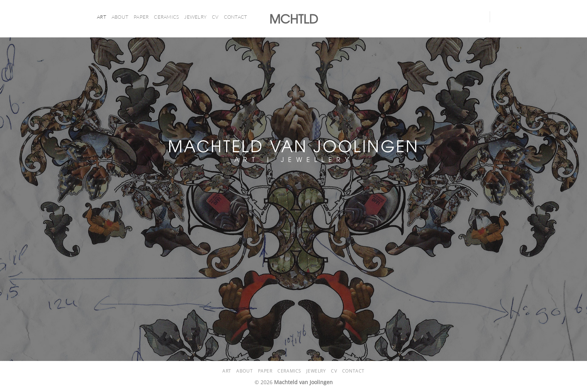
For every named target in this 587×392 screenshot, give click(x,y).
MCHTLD (294, 19)
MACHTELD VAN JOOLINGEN (293, 145)
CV (215, 17)
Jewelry (195, 17)
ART (102, 17)
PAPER (141, 17)
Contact (236, 17)
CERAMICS (166, 17)
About (120, 17)
